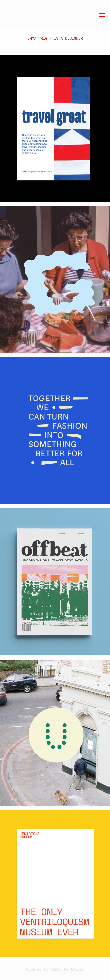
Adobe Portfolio (67, 969)
